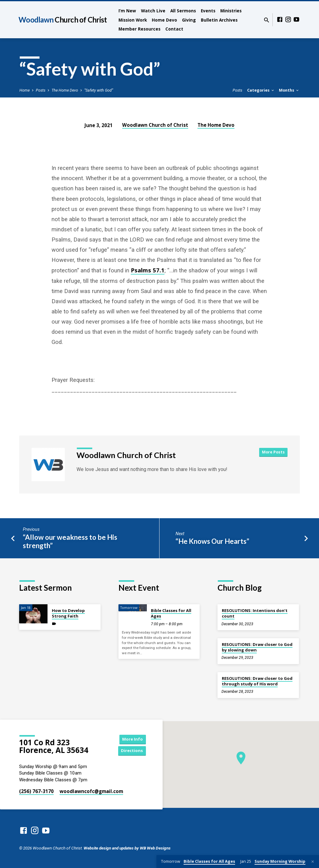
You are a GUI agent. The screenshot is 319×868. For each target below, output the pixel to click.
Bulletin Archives (219, 20)
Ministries (231, 11)
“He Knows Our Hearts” (212, 541)
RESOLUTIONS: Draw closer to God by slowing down (257, 647)
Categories (261, 90)
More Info (130, 739)
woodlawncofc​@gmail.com (91, 791)
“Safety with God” (99, 90)
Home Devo (164, 20)
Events (208, 11)
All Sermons (183, 11)
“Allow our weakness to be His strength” (70, 541)
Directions (130, 751)
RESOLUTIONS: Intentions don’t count (255, 613)
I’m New (127, 11)
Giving (189, 20)
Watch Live (153, 11)
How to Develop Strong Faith (68, 613)
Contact (174, 29)
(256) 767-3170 (36, 791)
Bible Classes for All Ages (171, 613)
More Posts (273, 452)
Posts (41, 90)
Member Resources (139, 29)
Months (289, 90)
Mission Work (133, 20)
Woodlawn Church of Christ (155, 125)
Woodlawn (63, 20)
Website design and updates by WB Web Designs (127, 848)
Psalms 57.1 (148, 270)
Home (25, 90)
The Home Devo (65, 90)
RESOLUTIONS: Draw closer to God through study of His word (257, 681)
